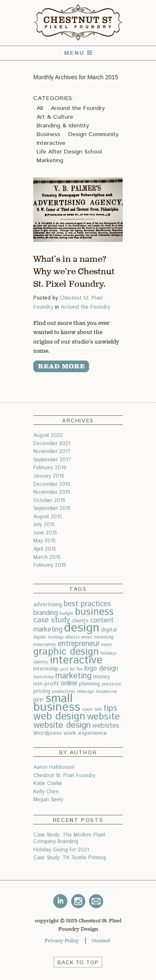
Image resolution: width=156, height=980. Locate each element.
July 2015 (44, 524)
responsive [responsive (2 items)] (106, 692)
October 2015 (49, 500)
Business (48, 134)
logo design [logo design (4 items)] (101, 669)
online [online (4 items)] (69, 684)
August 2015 (47, 517)
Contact (101, 941)
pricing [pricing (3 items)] (42, 691)
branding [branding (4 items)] (46, 613)
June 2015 (45, 533)
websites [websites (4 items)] (106, 726)
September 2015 (52, 508)
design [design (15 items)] (82, 628)
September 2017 (52, 460)
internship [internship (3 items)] (46, 669)
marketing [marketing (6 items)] (73, 676)
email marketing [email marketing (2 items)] (98, 637)
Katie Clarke (48, 783)
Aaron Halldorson (54, 767)
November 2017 (52, 451)
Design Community (93, 134)
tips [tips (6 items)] (110, 708)
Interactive (51, 143)
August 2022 (48, 435)
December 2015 (52, 484)
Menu (78, 53)
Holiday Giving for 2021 (61, 850)
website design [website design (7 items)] (62, 725)
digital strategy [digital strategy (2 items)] (48, 637)
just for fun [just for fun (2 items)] (72, 669)
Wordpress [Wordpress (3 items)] (48, 733)
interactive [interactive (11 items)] (76, 660)
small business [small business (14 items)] (57, 703)
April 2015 (45, 549)
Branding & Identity (63, 126)
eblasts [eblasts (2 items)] (73, 637)
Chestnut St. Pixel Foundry (64, 775)
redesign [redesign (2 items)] (85, 692)
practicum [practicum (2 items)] (111, 684)
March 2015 (47, 557)
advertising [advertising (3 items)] (48, 605)
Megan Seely (48, 800)
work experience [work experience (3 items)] (85, 733)
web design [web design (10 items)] (59, 717)
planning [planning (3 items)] (89, 684)
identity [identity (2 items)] (41, 662)
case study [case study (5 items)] (52, 620)
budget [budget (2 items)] (66, 614)
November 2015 (52, 492)
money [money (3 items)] (102, 677)
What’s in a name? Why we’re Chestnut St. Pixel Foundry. (74, 272)
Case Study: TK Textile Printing (70, 858)
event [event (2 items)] (107, 645)
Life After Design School (69, 152)
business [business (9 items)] (94, 612)
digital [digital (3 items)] (109, 630)
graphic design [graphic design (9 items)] (66, 652)
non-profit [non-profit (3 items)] (46, 684)
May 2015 (44, 541)
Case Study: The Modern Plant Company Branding (69, 838)
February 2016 (50, 468)
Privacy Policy (62, 941)
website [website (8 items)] (103, 717)
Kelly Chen (46, 792)
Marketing (50, 161)
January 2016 (49, 476)
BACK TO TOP (78, 963)
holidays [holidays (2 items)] (109, 653)
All (40, 108)
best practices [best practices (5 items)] (87, 604)
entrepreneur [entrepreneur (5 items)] (79, 644)
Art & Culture (55, 117)
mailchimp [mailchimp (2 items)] (43, 677)
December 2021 (52, 444)
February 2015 (50, 565)
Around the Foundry (78, 108)
